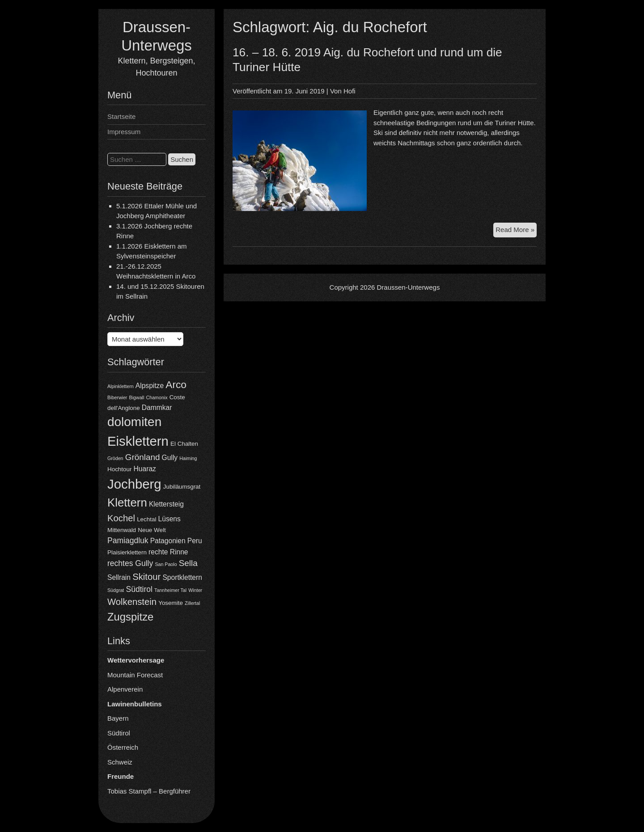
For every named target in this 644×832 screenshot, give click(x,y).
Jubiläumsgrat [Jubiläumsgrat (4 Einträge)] (182, 487)
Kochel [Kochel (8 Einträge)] (121, 518)
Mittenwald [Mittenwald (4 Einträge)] (122, 530)
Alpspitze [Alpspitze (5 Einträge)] (150, 386)
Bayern (118, 718)
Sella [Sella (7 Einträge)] (188, 563)
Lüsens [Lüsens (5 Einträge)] (169, 519)
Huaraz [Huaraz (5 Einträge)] (145, 469)
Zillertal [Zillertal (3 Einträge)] (192, 603)
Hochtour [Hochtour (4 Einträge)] (119, 469)
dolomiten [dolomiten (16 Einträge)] (134, 422)
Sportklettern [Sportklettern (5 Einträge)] (182, 577)
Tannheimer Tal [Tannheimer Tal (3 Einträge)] (170, 590)
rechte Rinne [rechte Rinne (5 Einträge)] (168, 552)
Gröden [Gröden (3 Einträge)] (115, 458)
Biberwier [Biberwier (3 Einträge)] (117, 397)
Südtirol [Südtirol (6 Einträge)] (139, 589)
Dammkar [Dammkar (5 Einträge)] (157, 408)
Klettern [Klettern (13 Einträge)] (127, 503)
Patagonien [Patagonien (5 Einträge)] (168, 541)
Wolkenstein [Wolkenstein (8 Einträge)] (132, 602)
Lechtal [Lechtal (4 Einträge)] (146, 519)
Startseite (121, 116)
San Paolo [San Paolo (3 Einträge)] (166, 564)
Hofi (350, 91)
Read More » (516, 231)
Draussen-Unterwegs (409, 287)
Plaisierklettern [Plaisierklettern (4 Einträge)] (127, 552)
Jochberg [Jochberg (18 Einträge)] (134, 484)
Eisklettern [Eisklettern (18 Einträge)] (138, 441)
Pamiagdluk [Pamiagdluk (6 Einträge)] (128, 541)
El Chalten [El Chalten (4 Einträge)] (184, 444)
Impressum (124, 132)
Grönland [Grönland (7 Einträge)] (143, 457)
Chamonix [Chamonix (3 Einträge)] (157, 397)
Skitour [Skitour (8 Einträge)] (146, 577)
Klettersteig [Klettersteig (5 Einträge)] (166, 504)
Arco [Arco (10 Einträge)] (176, 384)
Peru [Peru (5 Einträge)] (195, 541)
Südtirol (119, 733)
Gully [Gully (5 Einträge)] (170, 458)
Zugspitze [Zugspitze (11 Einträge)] (130, 617)
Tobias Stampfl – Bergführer (149, 791)
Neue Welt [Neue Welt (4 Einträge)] (152, 530)
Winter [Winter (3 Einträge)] (195, 590)
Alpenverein (125, 689)
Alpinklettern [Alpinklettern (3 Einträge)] (121, 386)
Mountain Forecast (135, 675)
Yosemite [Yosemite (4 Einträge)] (171, 603)
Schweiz (120, 762)
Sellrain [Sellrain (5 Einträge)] (119, 577)
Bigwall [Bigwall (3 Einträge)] (137, 397)
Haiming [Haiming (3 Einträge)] (188, 458)
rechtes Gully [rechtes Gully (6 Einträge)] (130, 563)
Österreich (123, 747)
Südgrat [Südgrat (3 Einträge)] (116, 590)
